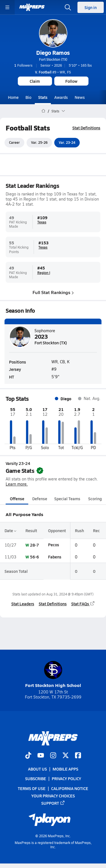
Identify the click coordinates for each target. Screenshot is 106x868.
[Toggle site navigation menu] (7, 7)
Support (53, 803)
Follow (71, 81)
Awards (61, 97)
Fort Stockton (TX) (53, 59)
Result (31, 530)
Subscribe (36, 779)
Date (10, 530)
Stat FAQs (83, 604)
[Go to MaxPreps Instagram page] (53, 756)
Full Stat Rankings (53, 292)
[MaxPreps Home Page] (43, 111)
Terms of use (32, 788)
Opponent (57, 530)
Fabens (55, 557)
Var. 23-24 (67, 143)
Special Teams (67, 499)
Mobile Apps (65, 769)
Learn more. (17, 484)
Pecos (54, 545)
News (80, 97)
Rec (96, 530)
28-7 (34, 545)
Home (13, 97)
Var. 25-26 (39, 143)
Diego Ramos (53, 53)
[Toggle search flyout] (68, 7)
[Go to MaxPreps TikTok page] (28, 756)
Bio (28, 97)
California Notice (70, 788)
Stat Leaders (23, 604)
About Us (37, 769)
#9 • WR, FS (53, 72)
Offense (17, 499)
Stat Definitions (86, 128)
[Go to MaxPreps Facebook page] (78, 756)
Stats (43, 97)
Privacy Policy (66, 779)
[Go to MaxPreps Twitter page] (66, 756)
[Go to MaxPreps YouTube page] (41, 756)
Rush (79, 530)
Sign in (91, 7)
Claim (35, 81)
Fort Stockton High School (53, 675)
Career (14, 143)
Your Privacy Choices (53, 796)
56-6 (34, 557)
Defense (40, 499)
